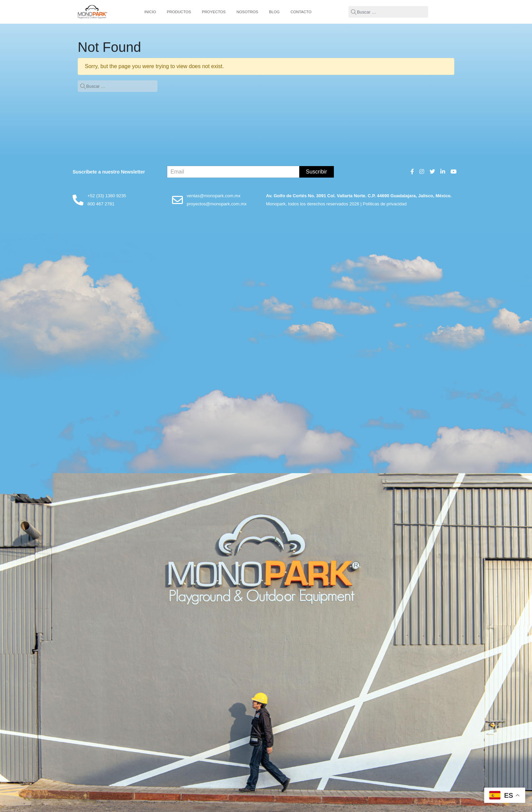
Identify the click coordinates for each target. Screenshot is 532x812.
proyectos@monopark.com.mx (216, 204)
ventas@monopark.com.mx (213, 196)
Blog (274, 12)
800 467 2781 (101, 204)
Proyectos (214, 12)
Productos (179, 12)
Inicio (150, 12)
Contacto (301, 12)
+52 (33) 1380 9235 (107, 196)
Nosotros (247, 12)
